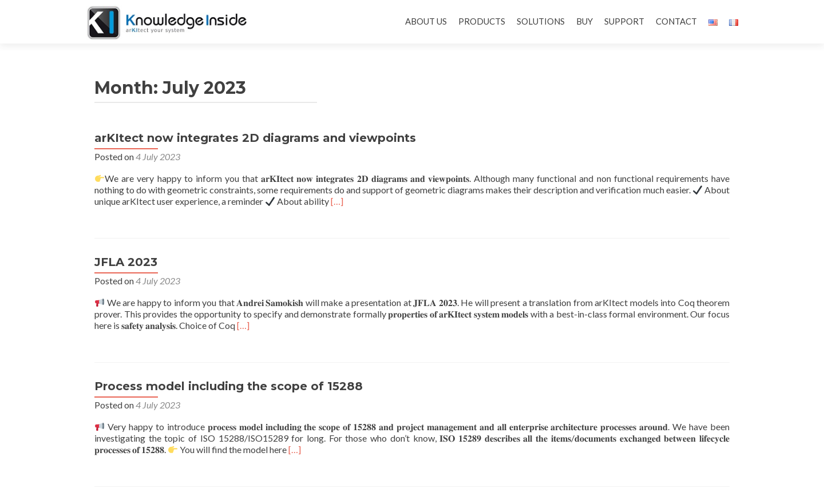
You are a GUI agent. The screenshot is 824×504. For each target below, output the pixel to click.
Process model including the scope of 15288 (229, 386)
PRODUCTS (482, 21)
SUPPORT (624, 21)
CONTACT (676, 21)
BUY (585, 21)
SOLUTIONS (541, 21)
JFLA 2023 (126, 262)
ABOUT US (426, 21)
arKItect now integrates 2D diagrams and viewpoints (255, 138)
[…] (337, 201)
